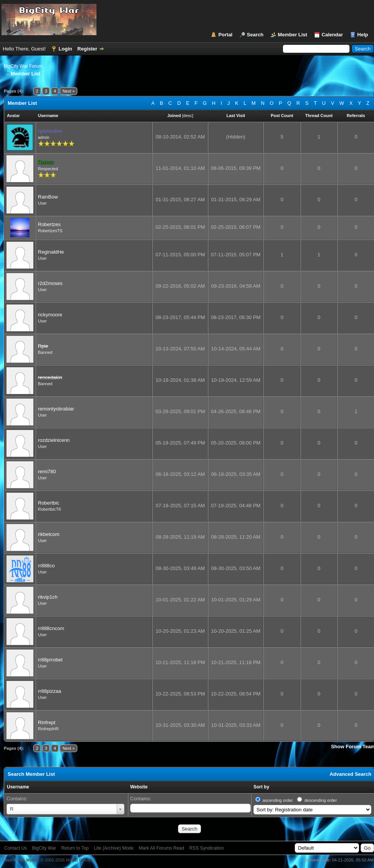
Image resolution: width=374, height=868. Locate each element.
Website (139, 787)
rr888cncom (51, 628)
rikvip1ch (48, 597)
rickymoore (50, 315)
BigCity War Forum (23, 66)
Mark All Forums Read (162, 848)
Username (18, 787)
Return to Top (75, 848)
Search (255, 35)
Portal (225, 35)
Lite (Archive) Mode (114, 848)
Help (363, 35)
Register (87, 49)
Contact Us (16, 848)
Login (65, 49)
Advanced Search (350, 774)
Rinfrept (47, 722)
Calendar (332, 35)
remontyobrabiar (56, 409)
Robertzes (49, 224)
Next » (69, 91)
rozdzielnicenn (54, 440)
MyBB (32, 860)
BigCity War (44, 848)
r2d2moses (50, 283)
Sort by (261, 787)
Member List (293, 35)
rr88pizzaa (50, 691)
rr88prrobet (50, 660)
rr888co (46, 566)
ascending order (278, 800)
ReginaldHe (51, 252)
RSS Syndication (207, 848)
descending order (321, 800)
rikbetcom (49, 534)
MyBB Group (79, 860)
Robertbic (49, 503)
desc (188, 116)
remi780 (47, 471)
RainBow (48, 197)
